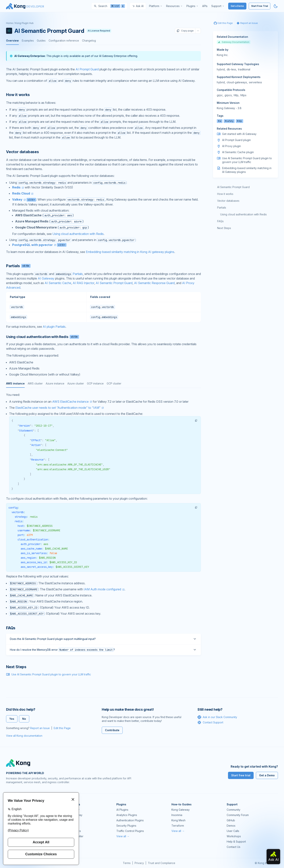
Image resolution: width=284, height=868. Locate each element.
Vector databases (228, 201)
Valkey (17, 199)
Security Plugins (126, 826)
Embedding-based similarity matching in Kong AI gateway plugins (130, 252)
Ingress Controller (72, 836)
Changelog (89, 41)
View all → (123, 836)
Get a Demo (237, 6)
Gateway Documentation (234, 42)
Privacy (139, 863)
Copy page (185, 31)
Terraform (178, 826)
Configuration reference (64, 41)
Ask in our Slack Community (217, 717)
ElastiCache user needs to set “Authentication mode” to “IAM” (58, 408)
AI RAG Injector (83, 283)
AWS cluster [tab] (35, 383)
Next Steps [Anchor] (16, 667)
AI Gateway (46, 278)
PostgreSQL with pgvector (32, 245)
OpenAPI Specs (71, 831)
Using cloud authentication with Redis (78, 234)
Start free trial (241, 775)
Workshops (234, 836)
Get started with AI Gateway (239, 134)
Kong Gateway (70, 810)
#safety (229, 121)
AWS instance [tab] (15, 383)
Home (9, 23)
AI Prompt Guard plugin (236, 140)
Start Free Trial (260, 6)
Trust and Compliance (162, 863)
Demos (231, 826)
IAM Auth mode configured (102, 589)
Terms (127, 863)
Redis (16, 187)
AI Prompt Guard (87, 69)
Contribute (112, 730)
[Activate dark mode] (276, 6)
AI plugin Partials (54, 327)
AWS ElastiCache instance (70, 402)
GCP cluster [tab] (114, 383)
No (24, 719)
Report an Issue (40, 728)
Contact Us (234, 847)
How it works (225, 194)
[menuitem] (156, 6)
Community (234, 810)
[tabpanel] (103, 504)
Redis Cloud (21, 193)
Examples (28, 41)
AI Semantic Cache (58, 283)
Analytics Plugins (127, 815)
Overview (12, 41)
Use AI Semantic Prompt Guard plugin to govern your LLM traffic (51, 674)
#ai (220, 121)
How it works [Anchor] (18, 95)
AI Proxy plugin (232, 146)
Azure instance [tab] (55, 383)
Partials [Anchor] (18, 266)
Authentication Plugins (130, 820)
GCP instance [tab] (95, 383)
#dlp (239, 121)
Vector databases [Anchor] (22, 152)
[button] (196, 421)
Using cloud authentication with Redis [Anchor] (43, 337)
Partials (78, 274)
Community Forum (238, 815)
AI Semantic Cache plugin (238, 152)
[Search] (109, 6)
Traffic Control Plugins (130, 831)
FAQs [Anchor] (11, 628)
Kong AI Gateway (72, 815)
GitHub (231, 820)
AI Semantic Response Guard (154, 283)
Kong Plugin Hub (24, 23)
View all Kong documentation (24, 736)
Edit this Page (62, 728)
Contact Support (210, 722)
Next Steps (224, 228)
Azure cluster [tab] (76, 383)
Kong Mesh (68, 820)
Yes (12, 719)
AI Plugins (122, 810)
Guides (41, 41)
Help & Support (236, 842)
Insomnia (67, 826)
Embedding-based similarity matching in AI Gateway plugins (247, 170)
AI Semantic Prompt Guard (114, 283)
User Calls (233, 831)
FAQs (220, 221)
